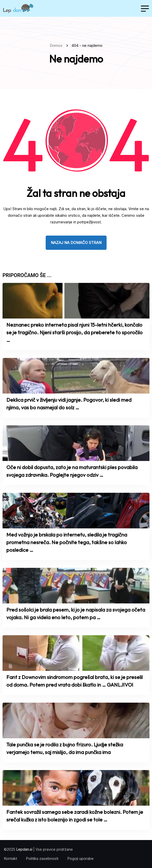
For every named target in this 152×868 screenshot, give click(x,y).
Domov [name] (57, 45)
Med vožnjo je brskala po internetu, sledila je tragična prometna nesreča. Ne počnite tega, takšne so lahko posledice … (67, 542)
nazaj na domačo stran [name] (76, 243)
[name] (18, 8)
